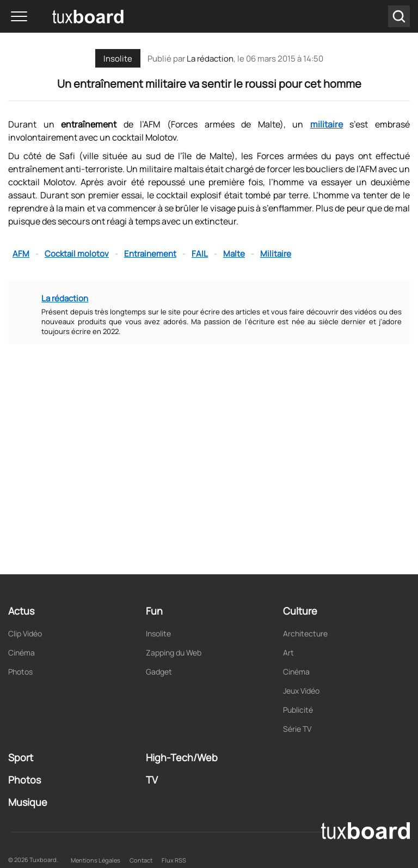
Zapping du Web (174, 652)
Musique (28, 802)
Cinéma (21, 652)
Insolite (118, 59)
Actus (21, 611)
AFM (21, 254)
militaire (327, 124)
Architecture (305, 633)
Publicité (298, 710)
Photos (20, 672)
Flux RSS (174, 860)
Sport (21, 757)
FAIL (200, 254)
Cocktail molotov (77, 254)
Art (288, 652)
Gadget (159, 672)
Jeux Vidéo (301, 691)
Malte (234, 254)
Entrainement (150, 254)
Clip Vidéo (25, 633)
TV (152, 780)
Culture (300, 611)
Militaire (276, 254)
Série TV (297, 729)
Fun (154, 611)
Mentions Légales (96, 860)
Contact (141, 860)
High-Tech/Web (182, 757)
